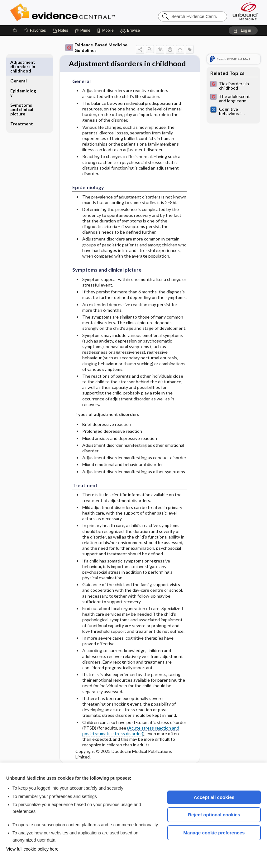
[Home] (15, 30)
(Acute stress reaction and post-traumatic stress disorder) (131, 742)
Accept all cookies (214, 797)
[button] (131, 30)
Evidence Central (87, 12)
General (19, 62)
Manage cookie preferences (214, 833)
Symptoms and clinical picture (22, 91)
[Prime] (83, 30)
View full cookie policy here (32, 849)
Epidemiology (23, 74)
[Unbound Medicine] (246, 11)
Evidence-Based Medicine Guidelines (96, 47)
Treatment (22, 105)
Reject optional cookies (214, 815)
